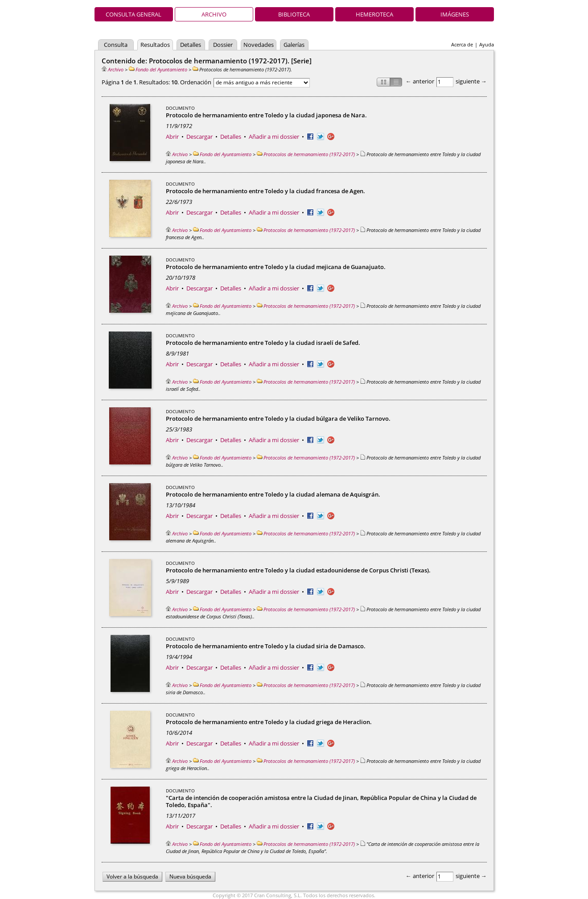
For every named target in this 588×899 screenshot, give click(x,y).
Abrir (172, 137)
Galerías (294, 45)
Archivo (214, 14)
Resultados (155, 45)
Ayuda (487, 44)
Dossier (223, 45)
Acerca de (462, 44)
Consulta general (134, 14)
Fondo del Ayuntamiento (158, 69)
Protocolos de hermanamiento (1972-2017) (306, 154)
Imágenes (455, 14)
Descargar (199, 137)
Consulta (116, 45)
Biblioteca (294, 14)
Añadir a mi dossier (274, 137)
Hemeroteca (374, 14)
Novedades (259, 45)
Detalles (191, 45)
